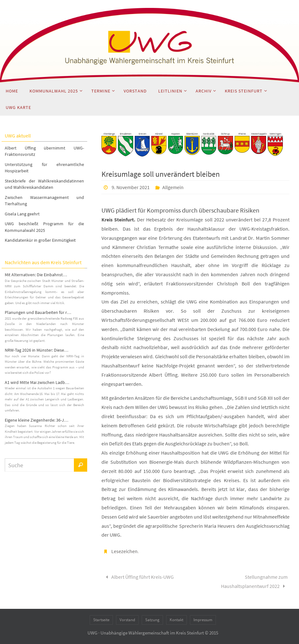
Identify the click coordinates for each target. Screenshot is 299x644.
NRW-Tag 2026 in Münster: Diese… (37, 350)
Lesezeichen (124, 551)
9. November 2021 (131, 187)
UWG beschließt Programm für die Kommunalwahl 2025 (44, 227)
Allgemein (173, 187)
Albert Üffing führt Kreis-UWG (139, 577)
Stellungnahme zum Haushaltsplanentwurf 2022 (254, 581)
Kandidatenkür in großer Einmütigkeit (40, 240)
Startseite (101, 620)
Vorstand (127, 620)
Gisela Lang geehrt (22, 214)
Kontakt (176, 620)
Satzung (152, 620)
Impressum (203, 620)
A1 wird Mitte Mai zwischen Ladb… (37, 382)
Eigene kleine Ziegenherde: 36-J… (37, 420)
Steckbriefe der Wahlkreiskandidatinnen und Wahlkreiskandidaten (44, 184)
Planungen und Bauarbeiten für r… (38, 312)
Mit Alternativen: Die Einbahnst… (36, 275)
